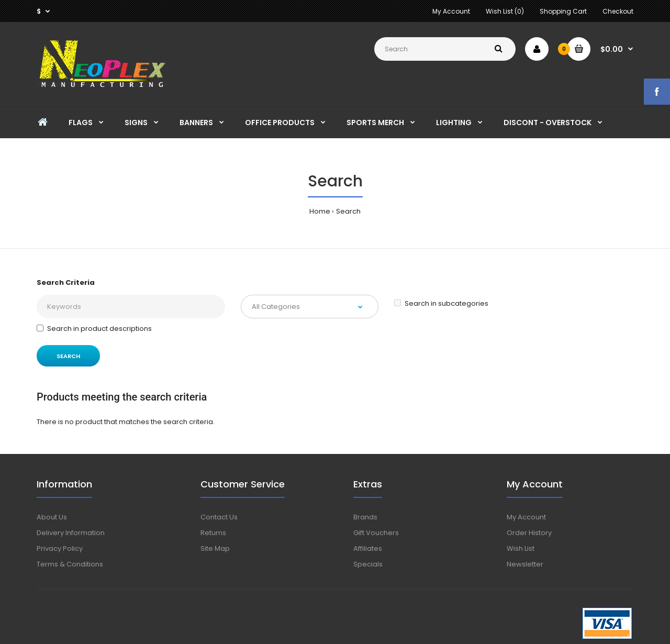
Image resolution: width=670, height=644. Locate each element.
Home (320, 211)
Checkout (618, 11)
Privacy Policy (60, 548)
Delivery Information (71, 533)
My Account (451, 11)
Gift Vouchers (376, 533)
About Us (52, 517)
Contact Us (219, 517)
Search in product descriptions (94, 329)
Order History (529, 533)
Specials (368, 564)
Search (348, 211)
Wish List (521, 548)
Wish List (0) (505, 11)
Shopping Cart (563, 11)
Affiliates (368, 548)
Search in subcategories (441, 303)
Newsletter (525, 564)
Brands (365, 517)
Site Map (215, 548)
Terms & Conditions (70, 564)
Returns (213, 533)
